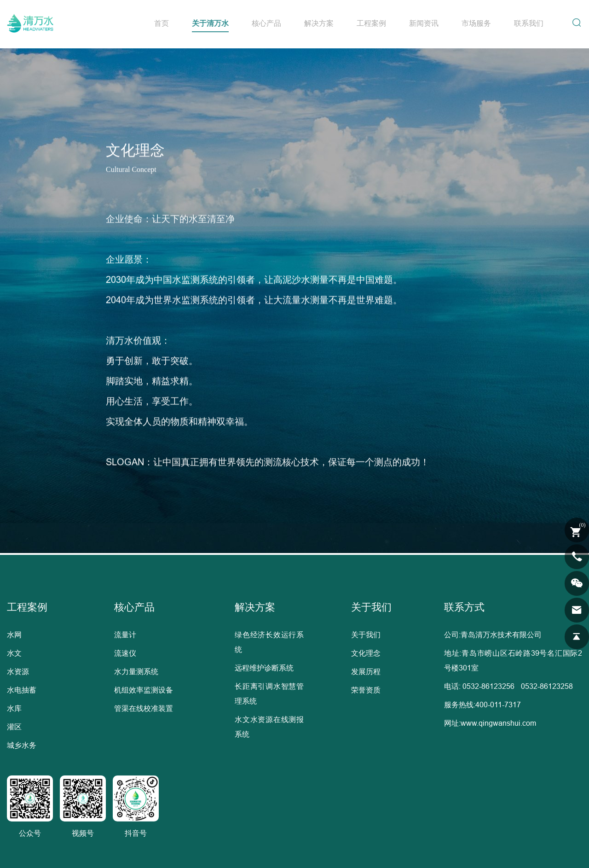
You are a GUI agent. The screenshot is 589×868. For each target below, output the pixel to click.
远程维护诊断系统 (264, 668)
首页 (162, 23)
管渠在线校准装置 (144, 708)
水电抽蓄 (22, 690)
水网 (14, 635)
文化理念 (366, 653)
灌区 (14, 727)
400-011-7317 (498, 705)
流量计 (125, 635)
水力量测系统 (136, 671)
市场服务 (476, 23)
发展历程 (366, 671)
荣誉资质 (366, 690)
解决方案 (319, 23)
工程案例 (371, 23)
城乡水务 (22, 745)
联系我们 (529, 23)
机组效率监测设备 (144, 690)
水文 (14, 653)
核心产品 (266, 23)
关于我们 (366, 635)
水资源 (18, 671)
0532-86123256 (488, 686)
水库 (14, 708)
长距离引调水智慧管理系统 (269, 693)
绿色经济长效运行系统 (269, 642)
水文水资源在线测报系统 (269, 727)
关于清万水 (210, 23)
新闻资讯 (424, 23)
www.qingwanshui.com (498, 723)
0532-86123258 (547, 686)
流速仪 (125, 653)
